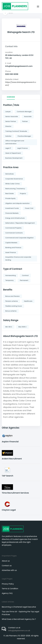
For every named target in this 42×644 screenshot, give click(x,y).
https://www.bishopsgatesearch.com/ (21, 84)
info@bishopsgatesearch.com (19, 66)
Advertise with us (9, 570)
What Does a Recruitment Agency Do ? (19, 619)
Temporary (10, 280)
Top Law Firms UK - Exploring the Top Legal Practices (20, 613)
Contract (25, 275)
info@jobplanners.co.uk (19, 631)
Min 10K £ (9, 327)
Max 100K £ (22, 327)
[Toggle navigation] (38, 7)
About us (6, 561)
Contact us (7, 566)
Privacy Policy (8, 584)
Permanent (24, 280)
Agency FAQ (7, 593)
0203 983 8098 (12, 74)
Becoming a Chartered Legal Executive (19, 607)
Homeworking (11, 275)
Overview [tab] (11, 97)
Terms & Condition (10, 589)
